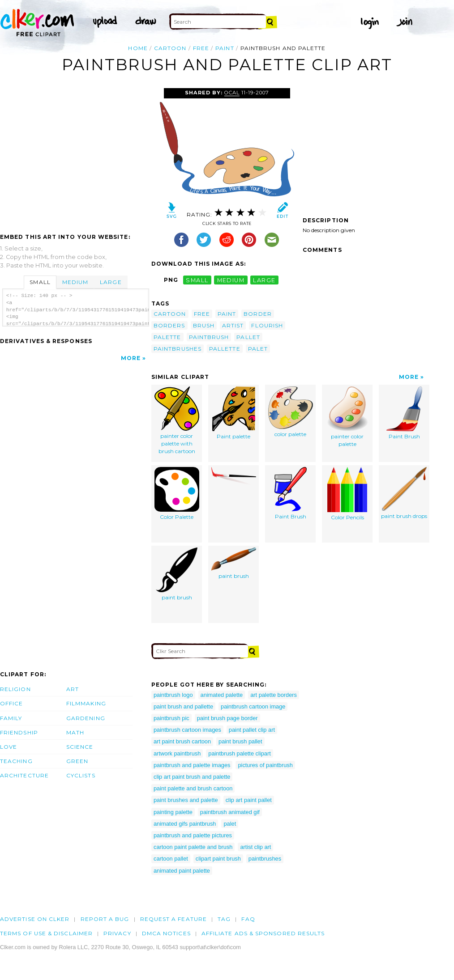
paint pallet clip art (252, 730)
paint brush (177, 574)
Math (75, 732)
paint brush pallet (240, 741)
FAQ (248, 919)
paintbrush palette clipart (239, 753)
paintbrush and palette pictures (193, 835)
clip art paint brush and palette (192, 777)
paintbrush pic (171, 718)
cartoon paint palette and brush (193, 847)
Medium (75, 282)
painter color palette (347, 417)
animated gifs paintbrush (185, 824)
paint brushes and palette (186, 800)
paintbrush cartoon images (187, 730)
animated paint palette (182, 871)
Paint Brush (404, 413)
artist (233, 325)
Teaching (16, 761)
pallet (248, 337)
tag (224, 919)
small (197, 280)
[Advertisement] (75, 155)
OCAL (232, 93)
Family (11, 718)
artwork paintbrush (177, 753)
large (264, 280)
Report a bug (105, 919)
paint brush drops (404, 493)
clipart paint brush (218, 859)
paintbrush (209, 337)
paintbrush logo (173, 695)
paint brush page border (227, 718)
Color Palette (177, 494)
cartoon (170, 48)
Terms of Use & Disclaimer (46, 933)
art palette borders (274, 695)
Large (111, 282)
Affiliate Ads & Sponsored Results (263, 933)
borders (169, 325)
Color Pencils (347, 494)
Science (80, 747)
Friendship (19, 732)
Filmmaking (86, 703)
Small (40, 282)
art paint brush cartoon (182, 741)
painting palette (173, 812)
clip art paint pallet (249, 800)
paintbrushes (178, 349)
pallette (225, 349)
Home (138, 48)
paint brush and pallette (183, 706)
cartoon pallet (171, 859)
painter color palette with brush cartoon (177, 420)
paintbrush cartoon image (253, 706)
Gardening (86, 718)
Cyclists (81, 775)
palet (258, 349)
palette (167, 337)
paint (225, 48)
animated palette (222, 695)
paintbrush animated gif (230, 812)
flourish (267, 325)
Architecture (24, 775)
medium (231, 280)
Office (11, 703)
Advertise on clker (35, 919)
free (201, 48)
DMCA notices (166, 933)
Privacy (117, 933)
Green (77, 761)
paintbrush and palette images (192, 765)
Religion (15, 689)
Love (9, 747)
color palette (291, 412)
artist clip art (255, 847)
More (131, 358)
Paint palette (234, 413)
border (257, 314)
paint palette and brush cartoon (193, 788)
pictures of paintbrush (265, 765)
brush (204, 325)
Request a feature (173, 919)
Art (73, 689)
